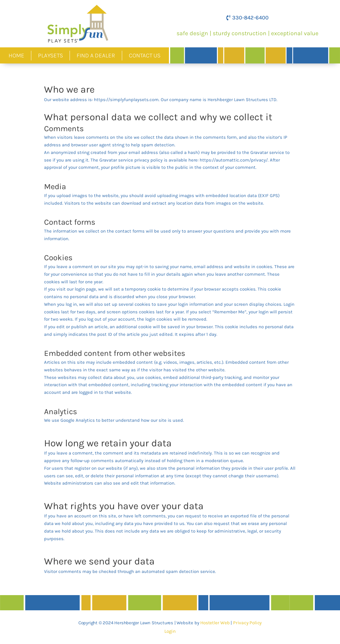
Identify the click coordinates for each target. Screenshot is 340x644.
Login (170, 631)
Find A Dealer (96, 55)
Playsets (50, 55)
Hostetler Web (216, 623)
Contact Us (145, 55)
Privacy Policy (247, 623)
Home (16, 55)
